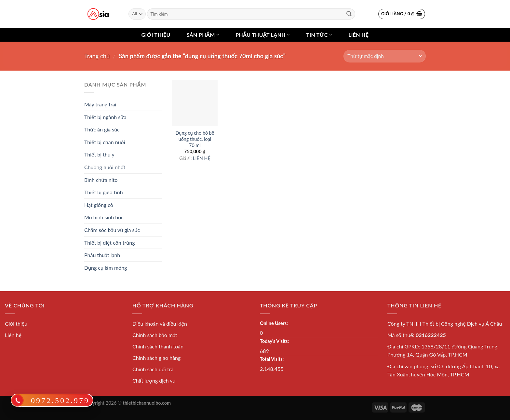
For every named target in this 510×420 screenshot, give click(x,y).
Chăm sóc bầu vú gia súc (112, 230)
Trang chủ (97, 56)
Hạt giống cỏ (99, 205)
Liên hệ (358, 35)
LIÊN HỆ (202, 158)
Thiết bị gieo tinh (104, 192)
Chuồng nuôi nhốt (105, 167)
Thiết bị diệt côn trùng (110, 243)
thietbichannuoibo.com (147, 403)
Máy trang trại (100, 104)
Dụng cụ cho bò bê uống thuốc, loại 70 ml (195, 139)
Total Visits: (272, 359)
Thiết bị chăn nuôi (105, 142)
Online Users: (274, 323)
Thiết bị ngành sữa (105, 117)
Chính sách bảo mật (155, 335)
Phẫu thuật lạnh (263, 35)
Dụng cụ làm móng (106, 268)
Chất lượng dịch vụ (154, 380)
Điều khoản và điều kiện (160, 324)
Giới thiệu (156, 35)
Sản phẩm (203, 35)
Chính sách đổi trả (153, 369)
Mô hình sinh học (104, 217)
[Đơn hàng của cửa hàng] (385, 56)
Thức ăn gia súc (102, 129)
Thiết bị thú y (99, 154)
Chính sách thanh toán (158, 346)
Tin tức (319, 35)
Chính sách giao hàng (156, 358)
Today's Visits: (274, 341)
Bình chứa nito (101, 180)
